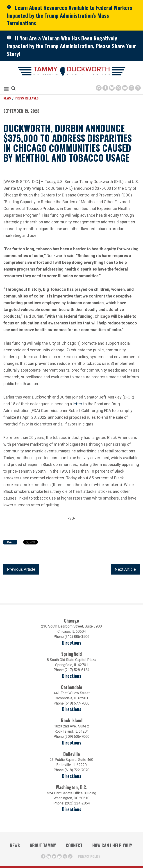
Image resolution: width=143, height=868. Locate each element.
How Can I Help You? (112, 845)
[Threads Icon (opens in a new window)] (138, 88)
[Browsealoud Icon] (99, 88)
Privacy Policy (89, 856)
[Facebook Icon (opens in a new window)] (105, 88)
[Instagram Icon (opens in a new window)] (131, 88)
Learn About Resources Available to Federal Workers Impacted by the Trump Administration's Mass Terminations (70, 15)
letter (77, 404)
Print (10, 542)
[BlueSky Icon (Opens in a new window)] (112, 88)
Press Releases (27, 98)
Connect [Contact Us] (74, 845)
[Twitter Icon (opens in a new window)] (118, 88)
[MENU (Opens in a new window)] (6, 90)
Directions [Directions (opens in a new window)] (72, 643)
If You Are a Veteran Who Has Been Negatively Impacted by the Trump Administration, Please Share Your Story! (71, 46)
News (7, 98)
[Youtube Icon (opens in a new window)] (125, 88)
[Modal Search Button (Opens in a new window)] (13, 89)
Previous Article (21, 569)
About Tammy (43, 845)
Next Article (125, 569)
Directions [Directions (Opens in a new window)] (72, 776)
